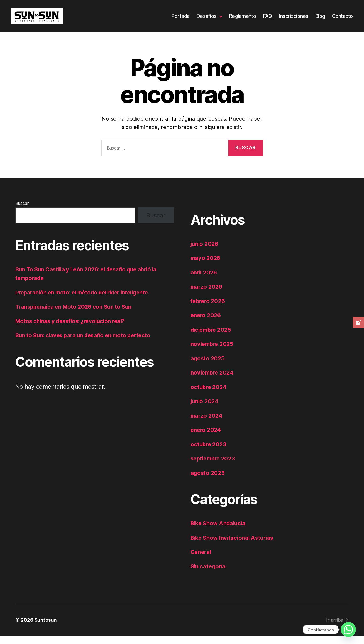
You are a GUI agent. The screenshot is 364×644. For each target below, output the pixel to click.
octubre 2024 (209, 395)
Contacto (342, 20)
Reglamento (243, 20)
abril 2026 (205, 281)
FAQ (268, 20)
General (201, 560)
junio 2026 (205, 252)
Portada (181, 20)
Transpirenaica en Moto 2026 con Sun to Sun (76, 315)
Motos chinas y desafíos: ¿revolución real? (73, 329)
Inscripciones (294, 20)
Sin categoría (209, 575)
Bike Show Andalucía (220, 532)
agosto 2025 (208, 367)
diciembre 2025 (212, 338)
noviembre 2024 (213, 381)
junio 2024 (205, 409)
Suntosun (46, 628)
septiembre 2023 (214, 467)
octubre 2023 (209, 453)
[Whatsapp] (348, 630)
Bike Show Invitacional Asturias (234, 546)
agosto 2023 (208, 481)
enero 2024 (206, 438)
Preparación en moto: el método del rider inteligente (86, 301)
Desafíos (207, 20)
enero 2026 (206, 324)
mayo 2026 (206, 266)
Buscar (22, 212)
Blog (320, 20)
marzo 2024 (207, 424)
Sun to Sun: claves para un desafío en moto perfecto (86, 344)
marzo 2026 (207, 295)
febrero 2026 (209, 309)
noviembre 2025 (213, 352)
